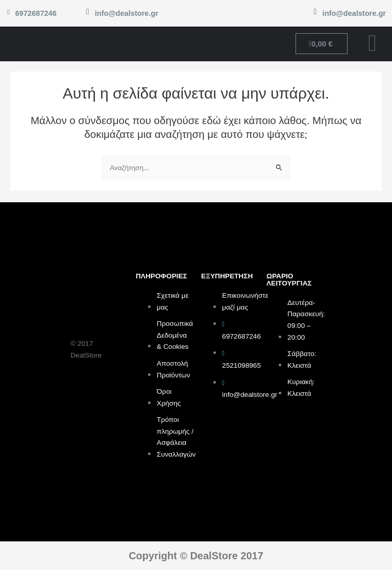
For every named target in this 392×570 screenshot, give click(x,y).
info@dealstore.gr (127, 13)
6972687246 (35, 13)
